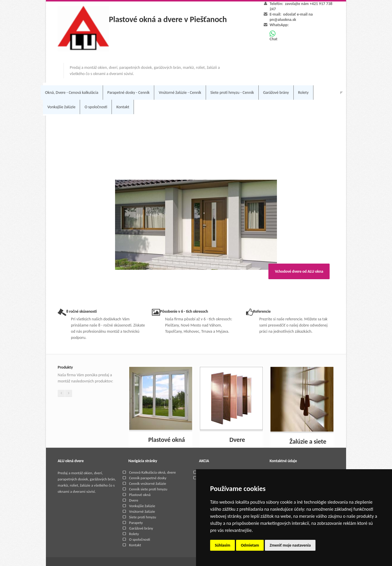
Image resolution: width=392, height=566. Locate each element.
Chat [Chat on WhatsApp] (274, 36)
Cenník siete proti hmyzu (148, 489)
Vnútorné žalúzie (142, 511)
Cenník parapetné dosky (148, 478)
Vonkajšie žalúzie (61, 107)
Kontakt (123, 107)
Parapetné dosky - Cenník (129, 93)
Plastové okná (140, 495)
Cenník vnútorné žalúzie (148, 483)
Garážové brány (276, 93)
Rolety (303, 93)
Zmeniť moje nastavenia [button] (290, 545)
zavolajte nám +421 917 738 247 (301, 6)
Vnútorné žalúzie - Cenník (180, 93)
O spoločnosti (96, 107)
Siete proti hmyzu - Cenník (232, 93)
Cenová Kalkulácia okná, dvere (153, 472)
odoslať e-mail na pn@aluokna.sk (291, 17)
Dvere (134, 500)
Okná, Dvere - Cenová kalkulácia (72, 93)
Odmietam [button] (250, 545)
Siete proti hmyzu (143, 517)
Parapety (136, 523)
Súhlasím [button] (222, 545)
